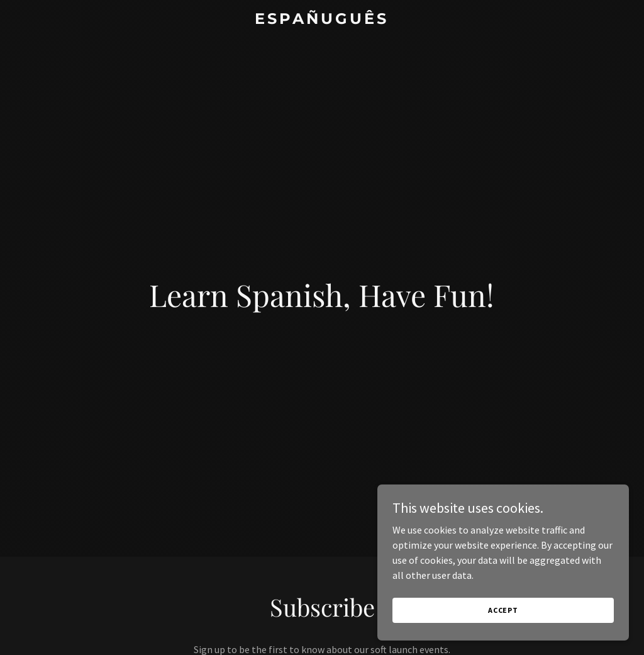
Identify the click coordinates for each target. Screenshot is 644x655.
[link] (322, 20)
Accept (503, 636)
